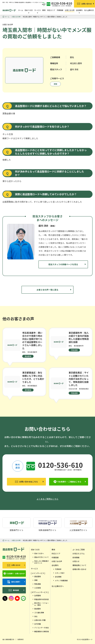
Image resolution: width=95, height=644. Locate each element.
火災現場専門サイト (78, 524)
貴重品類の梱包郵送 (42, 599)
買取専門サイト (17, 524)
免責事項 (20, 639)
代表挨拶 (58, 569)
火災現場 (37, 588)
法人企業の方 (89, 10)
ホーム (21, 10)
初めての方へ (39, 553)
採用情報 (76, 557)
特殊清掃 (37, 584)
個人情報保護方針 (8, 639)
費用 (44, 10)
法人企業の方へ (58, 586)
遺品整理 (37, 576)
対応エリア (51, 10)
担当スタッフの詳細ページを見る (63, 264)
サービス (34, 569)
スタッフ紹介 (60, 573)
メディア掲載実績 (61, 581)
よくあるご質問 (79, 550)
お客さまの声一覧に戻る (47, 290)
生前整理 (37, 595)
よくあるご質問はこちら (47, 499)
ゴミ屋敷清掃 (39, 613)
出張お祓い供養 (40, 620)
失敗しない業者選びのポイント (42, 562)
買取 (55, 84)
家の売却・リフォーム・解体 (42, 604)
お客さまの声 (70, 10)
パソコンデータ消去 (42, 628)
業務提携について (79, 565)
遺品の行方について (42, 557)
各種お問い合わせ (79, 569)
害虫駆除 (37, 609)
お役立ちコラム (79, 554)
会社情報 (58, 577)
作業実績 (60, 10)
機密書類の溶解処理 (42, 631)
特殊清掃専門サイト (47, 524)
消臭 (36, 616)
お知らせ (76, 561)
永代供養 (37, 624)
